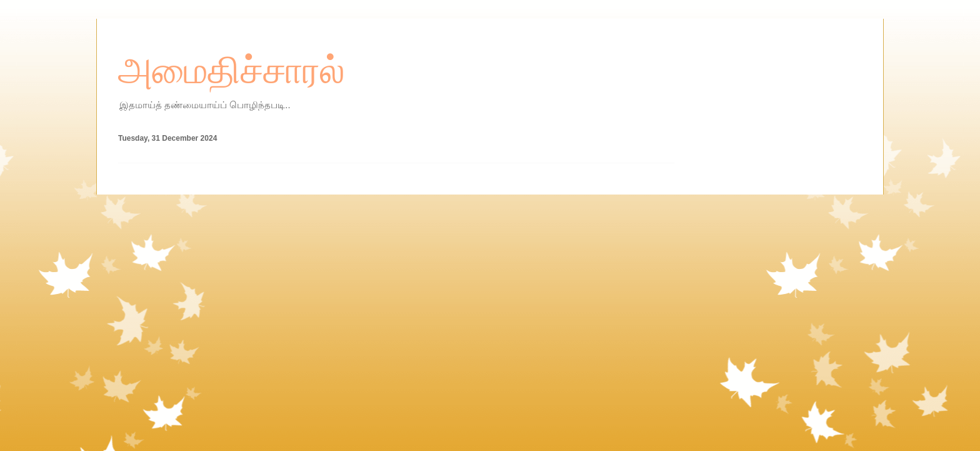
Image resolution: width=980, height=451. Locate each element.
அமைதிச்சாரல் (232, 71)
